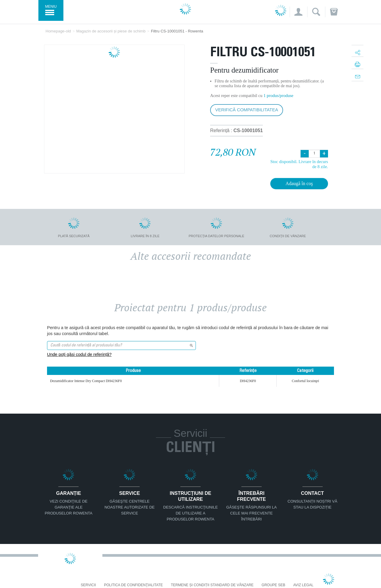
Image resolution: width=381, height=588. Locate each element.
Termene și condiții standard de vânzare (212, 585)
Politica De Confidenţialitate (133, 585)
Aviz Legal (303, 585)
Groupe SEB (273, 585)
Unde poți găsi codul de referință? (79, 354)
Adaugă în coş (299, 183)
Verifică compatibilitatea (247, 110)
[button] (298, 12)
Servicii (88, 585)
